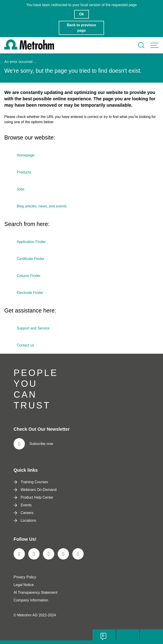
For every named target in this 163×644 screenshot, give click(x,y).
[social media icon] (19, 554)
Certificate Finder (31, 259)
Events (23, 505)
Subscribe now (33, 444)
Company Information (31, 600)
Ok (81, 14)
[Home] (29, 48)
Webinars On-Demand (35, 490)
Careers (24, 513)
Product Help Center (33, 497)
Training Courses (31, 482)
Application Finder (31, 242)
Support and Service (33, 328)
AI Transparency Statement (35, 592)
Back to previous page (81, 28)
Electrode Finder (30, 293)
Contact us (25, 345)
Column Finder (29, 276)
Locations (25, 520)
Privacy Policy (25, 577)
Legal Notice (24, 585)
